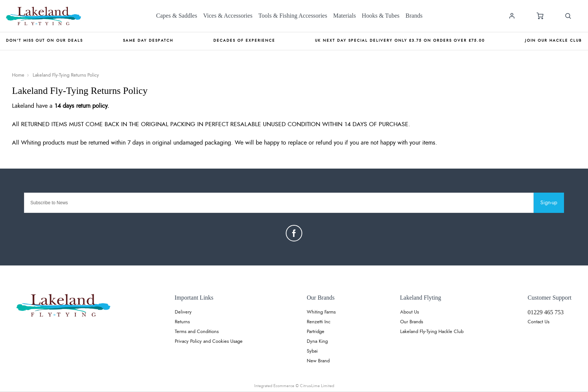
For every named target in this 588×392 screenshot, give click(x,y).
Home (18, 75)
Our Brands (412, 322)
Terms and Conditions (197, 332)
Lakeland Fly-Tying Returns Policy (66, 75)
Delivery (183, 312)
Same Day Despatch (148, 41)
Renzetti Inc (319, 322)
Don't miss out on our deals (44, 41)
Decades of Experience (244, 41)
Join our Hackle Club (553, 41)
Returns (182, 322)
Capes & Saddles (176, 16)
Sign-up (549, 203)
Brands (414, 16)
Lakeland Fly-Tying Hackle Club (432, 332)
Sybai (312, 351)
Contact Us (538, 322)
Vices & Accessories (228, 16)
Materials (344, 16)
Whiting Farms (321, 312)
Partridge (316, 332)
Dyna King (317, 341)
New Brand (318, 361)
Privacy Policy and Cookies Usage (209, 341)
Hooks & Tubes (381, 16)
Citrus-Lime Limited (317, 386)
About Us (409, 312)
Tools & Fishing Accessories (293, 16)
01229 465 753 (546, 312)
